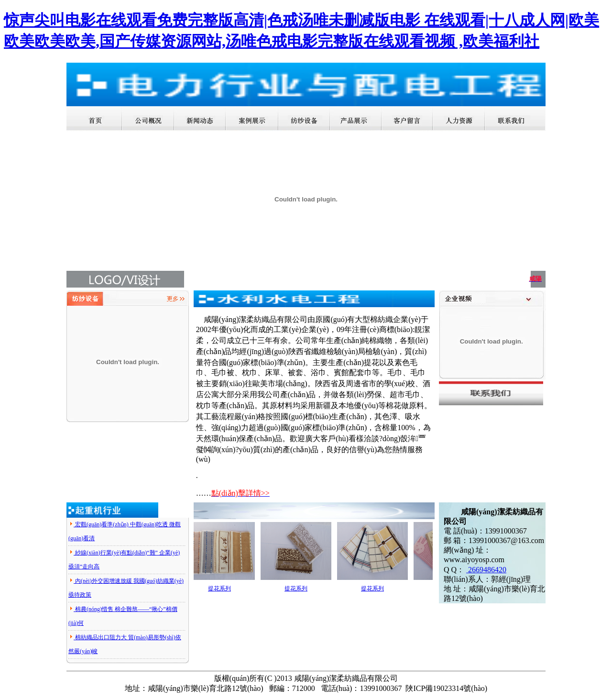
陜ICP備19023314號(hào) (446, 688)
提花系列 (222, 589)
